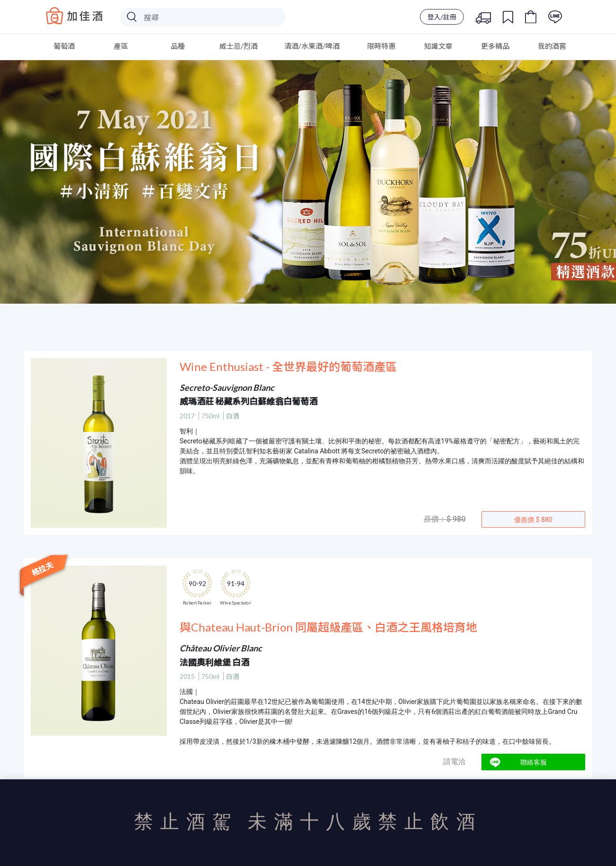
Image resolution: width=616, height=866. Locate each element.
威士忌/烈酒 (239, 46)
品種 (178, 46)
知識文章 (438, 46)
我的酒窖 (552, 46)
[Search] (203, 17)
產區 (121, 46)
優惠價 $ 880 (533, 520)
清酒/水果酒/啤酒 (312, 46)
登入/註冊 (442, 17)
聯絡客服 (534, 762)
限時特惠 (381, 46)
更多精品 (495, 46)
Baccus (74, 16)
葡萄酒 (64, 46)
